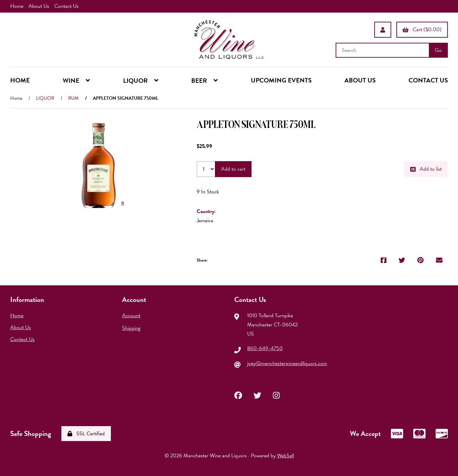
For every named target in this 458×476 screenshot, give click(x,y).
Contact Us (66, 6)
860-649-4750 (265, 348)
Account (131, 316)
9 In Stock (208, 192)
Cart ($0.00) (422, 30)
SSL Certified (86, 434)
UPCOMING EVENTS (281, 80)
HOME (20, 80)
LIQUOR (45, 98)
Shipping (131, 328)
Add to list (426, 169)
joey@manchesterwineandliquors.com (287, 363)
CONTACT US (428, 80)
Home (17, 6)
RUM (73, 98)
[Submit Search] (438, 50)
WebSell (285, 456)
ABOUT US (360, 80)
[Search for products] (383, 50)
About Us (39, 6)
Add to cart (233, 169)
